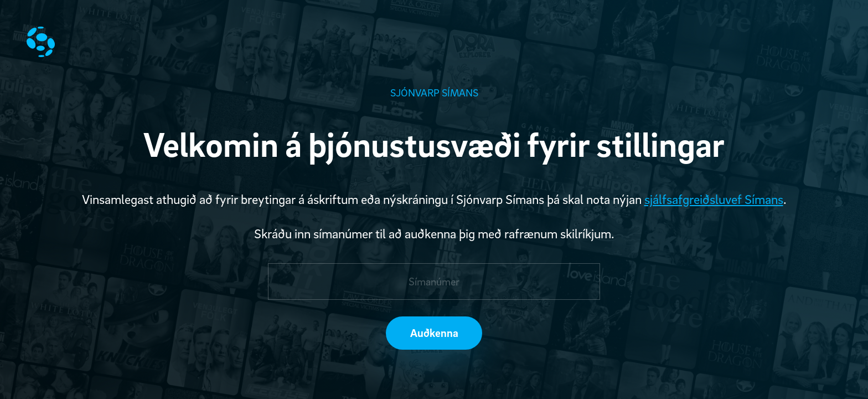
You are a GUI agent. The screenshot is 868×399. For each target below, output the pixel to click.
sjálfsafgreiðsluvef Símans (714, 199)
